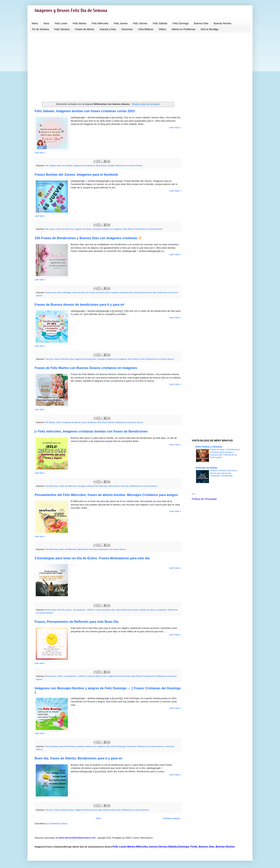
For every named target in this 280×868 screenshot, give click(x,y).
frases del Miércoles (68, 486)
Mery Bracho (128, 229)
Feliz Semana (62, 29)
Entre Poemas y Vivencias (209, 447)
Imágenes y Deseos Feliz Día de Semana (71, 11)
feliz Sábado (50, 166)
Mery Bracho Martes (106, 422)
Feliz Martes (79, 23)
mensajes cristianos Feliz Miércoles (92, 486)
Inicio (46, 23)
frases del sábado (64, 166)
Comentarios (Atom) (58, 824)
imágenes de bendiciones (84, 166)
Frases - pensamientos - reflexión (80, 610)
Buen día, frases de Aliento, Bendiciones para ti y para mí (78, 758)
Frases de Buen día (65, 229)
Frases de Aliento (85, 29)
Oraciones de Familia (206, 468)
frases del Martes (89, 422)
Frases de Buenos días (100, 292)
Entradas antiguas (172, 818)
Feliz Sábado (160, 23)
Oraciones (127, 29)
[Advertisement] (140, 63)
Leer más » (175, 127)
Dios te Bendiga (210, 29)
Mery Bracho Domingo (116, 746)
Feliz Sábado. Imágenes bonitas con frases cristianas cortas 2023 (85, 111)
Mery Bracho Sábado (105, 166)
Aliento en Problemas (183, 29)
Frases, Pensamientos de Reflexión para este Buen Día (77, 622)
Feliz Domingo (181, 23)
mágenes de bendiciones (86, 359)
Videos (162, 29)
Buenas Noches (223, 23)
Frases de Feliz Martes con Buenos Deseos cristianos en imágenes (86, 368)
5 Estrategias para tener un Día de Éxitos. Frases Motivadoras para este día (92, 558)
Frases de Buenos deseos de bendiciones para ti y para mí (79, 305)
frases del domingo (67, 746)
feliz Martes (50, 422)
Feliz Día (49, 359)
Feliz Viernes (140, 23)
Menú (35, 23)
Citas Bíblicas (146, 29)
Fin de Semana (40, 29)
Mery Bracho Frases (137, 359)
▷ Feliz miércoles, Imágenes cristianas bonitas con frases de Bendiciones (91, 431)
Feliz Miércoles (100, 23)
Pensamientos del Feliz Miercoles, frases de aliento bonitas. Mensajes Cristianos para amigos (106, 495)
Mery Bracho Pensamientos (143, 676)
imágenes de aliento (83, 229)
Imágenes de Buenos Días (122, 292)
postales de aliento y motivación (153, 610)
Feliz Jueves (121, 23)
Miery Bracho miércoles (119, 486)
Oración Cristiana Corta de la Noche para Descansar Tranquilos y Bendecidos (223, 473)
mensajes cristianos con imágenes (107, 229)
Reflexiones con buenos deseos (129, 166)
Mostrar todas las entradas (146, 104)
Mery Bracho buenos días (145, 292)
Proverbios (131, 746)
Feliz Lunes (61, 23)
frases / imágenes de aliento (68, 422)
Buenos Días (201, 23)
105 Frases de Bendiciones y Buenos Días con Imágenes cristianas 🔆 (88, 238)
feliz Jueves (50, 229)
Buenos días (51, 292)
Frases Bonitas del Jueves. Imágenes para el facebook (76, 175)
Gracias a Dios (108, 29)
